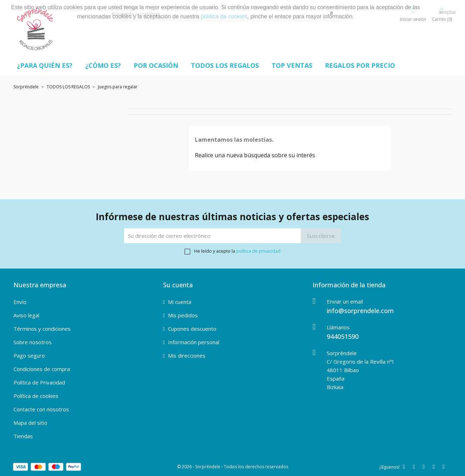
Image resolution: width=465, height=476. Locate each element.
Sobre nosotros (33, 342)
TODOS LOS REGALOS (225, 65)
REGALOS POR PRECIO (360, 65)
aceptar (447, 12)
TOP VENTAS (292, 65)
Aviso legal (26, 315)
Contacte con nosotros (41, 409)
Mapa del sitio (30, 423)
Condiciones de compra (42, 369)
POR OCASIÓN (156, 65)
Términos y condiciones (42, 329)
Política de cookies (36, 396)
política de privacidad (258, 251)
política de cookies (224, 16)
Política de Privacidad (39, 382)
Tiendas (23, 436)
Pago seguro (29, 355)
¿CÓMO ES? (103, 65)
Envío (20, 302)
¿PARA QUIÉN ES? (45, 65)
